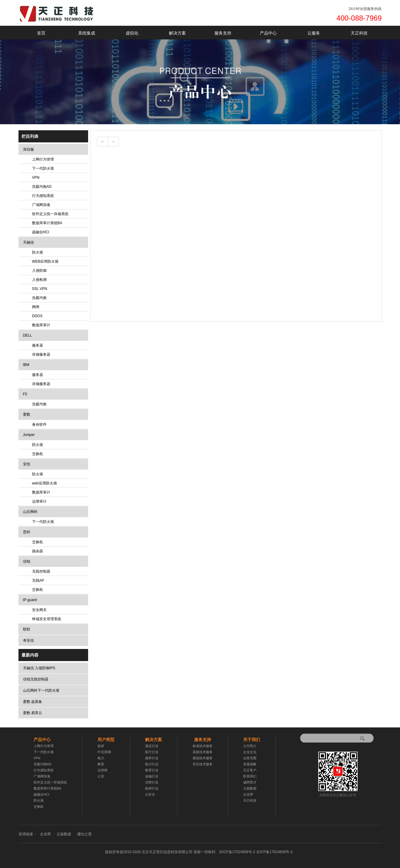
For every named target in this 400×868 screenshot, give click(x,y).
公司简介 (250, 746)
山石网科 (30, 512)
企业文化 (250, 752)
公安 (101, 776)
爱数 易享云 (33, 713)
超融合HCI (41, 232)
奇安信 (28, 640)
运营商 (102, 770)
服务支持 (223, 33)
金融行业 (152, 776)
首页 (41, 33)
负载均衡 (39, 298)
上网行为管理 (43, 159)
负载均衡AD (42, 187)
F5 (25, 394)
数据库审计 (41, 325)
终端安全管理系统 (47, 619)
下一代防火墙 (43, 168)
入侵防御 (39, 271)
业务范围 (250, 758)
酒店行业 (152, 746)
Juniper (29, 435)
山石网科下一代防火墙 (41, 690)
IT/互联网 (104, 752)
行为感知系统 (43, 196)
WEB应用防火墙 (45, 261)
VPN (36, 178)
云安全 (150, 794)
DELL (28, 335)
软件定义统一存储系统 (50, 214)
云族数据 (250, 788)
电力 (101, 758)
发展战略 (250, 764)
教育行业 (152, 770)
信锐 (27, 561)
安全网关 (39, 610)
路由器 (38, 551)
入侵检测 (39, 280)
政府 (101, 746)
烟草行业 (152, 758)
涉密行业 (152, 782)
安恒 (27, 464)
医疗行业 (152, 752)
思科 (27, 532)
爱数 (27, 414)
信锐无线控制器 (36, 679)
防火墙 (38, 252)
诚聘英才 (250, 782)
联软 (27, 629)
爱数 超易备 (33, 702)
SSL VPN (40, 289)
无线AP (38, 580)
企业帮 (248, 794)
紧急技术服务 (203, 758)
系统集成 (87, 33)
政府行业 (152, 788)
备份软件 (39, 424)
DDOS (37, 316)
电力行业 (152, 764)
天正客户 (250, 770)
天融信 (28, 242)
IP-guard (30, 600)
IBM (26, 365)
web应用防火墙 (45, 483)
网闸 (36, 307)
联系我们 (250, 776)
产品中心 (268, 33)
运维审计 (39, 501)
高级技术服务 (203, 752)
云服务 (314, 33)
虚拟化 (132, 33)
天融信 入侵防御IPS (39, 668)
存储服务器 (41, 354)
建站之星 (84, 834)
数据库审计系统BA (47, 223)
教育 (101, 764)
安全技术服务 (203, 764)
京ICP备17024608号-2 (256, 852)
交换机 (38, 454)
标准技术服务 (203, 746)
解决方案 (177, 33)
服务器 (38, 345)
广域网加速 (41, 205)
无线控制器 (41, 571)
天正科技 (359, 33)
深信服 (28, 149)
